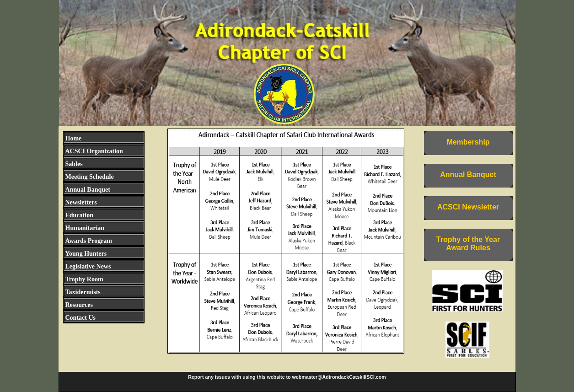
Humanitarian (85, 228)
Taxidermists (83, 292)
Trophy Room (84, 279)
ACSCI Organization (94, 151)
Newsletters (81, 202)
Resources (79, 305)
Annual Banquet (88, 190)
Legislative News (88, 266)
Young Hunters (86, 254)
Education (79, 215)
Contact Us (81, 318)
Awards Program (89, 241)
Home (74, 138)
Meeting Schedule (90, 177)
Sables (74, 164)
